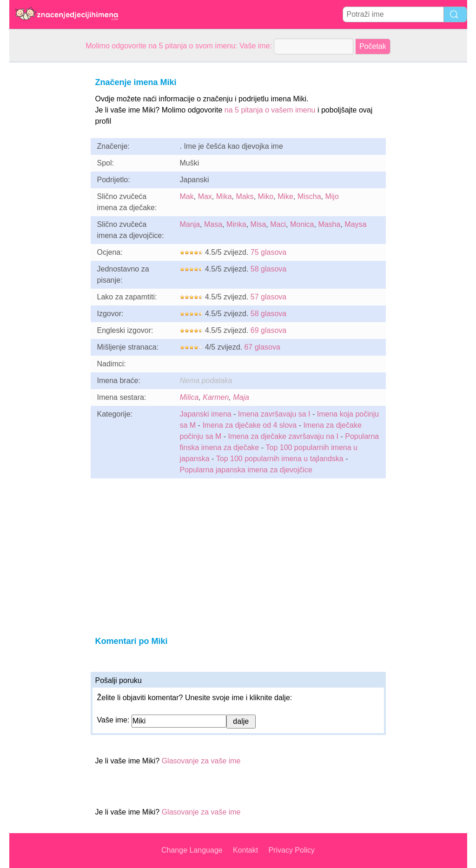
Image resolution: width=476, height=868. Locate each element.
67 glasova (262, 347)
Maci (278, 224)
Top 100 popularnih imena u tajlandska (281, 459)
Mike (285, 196)
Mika (224, 196)
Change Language (192, 850)
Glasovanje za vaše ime (201, 761)
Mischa (309, 196)
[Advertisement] (46, 202)
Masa (213, 224)
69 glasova (268, 330)
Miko (266, 196)
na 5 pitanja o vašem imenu (270, 110)
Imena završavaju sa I (274, 414)
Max (205, 196)
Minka (236, 224)
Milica (189, 397)
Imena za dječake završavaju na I (283, 436)
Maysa (355, 224)
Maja (241, 397)
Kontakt (245, 850)
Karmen (216, 397)
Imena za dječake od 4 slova (249, 425)
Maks (245, 196)
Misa (258, 224)
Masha (329, 224)
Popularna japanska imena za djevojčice (246, 470)
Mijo (332, 196)
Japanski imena (206, 414)
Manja (190, 224)
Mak (187, 196)
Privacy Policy (291, 850)
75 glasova (268, 252)
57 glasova (268, 297)
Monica (302, 224)
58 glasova (268, 269)
